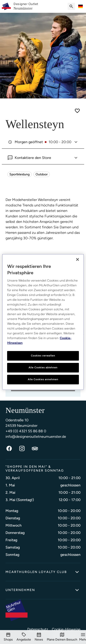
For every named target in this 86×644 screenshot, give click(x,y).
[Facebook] (9, 449)
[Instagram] (22, 449)
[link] (26, 6)
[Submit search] (71, 6)
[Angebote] (24, 637)
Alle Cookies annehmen (43, 379)
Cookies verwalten (43, 356)
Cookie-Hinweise (66, 629)
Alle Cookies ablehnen (43, 367)
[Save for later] (77, 111)
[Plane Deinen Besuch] (62, 637)
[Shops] (8, 637)
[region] (43, 322)
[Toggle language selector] (80, 6)
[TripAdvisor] (35, 449)
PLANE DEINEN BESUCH (43, 390)
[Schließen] (78, 259)
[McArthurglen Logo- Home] (6, 6)
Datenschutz (38, 629)
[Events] (39, 637)
